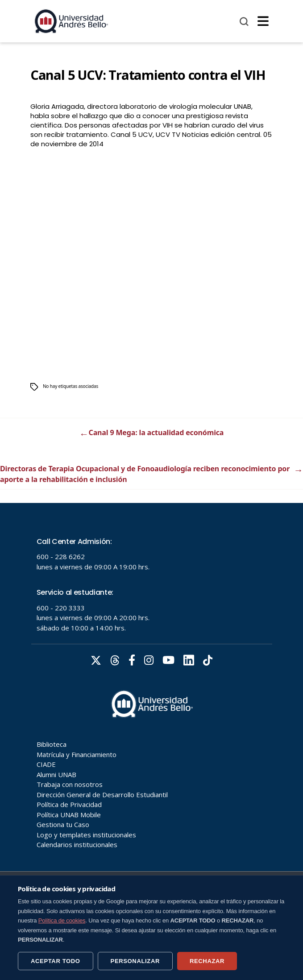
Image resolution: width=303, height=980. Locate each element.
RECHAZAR (207, 961)
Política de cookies (62, 920)
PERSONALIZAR (135, 961)
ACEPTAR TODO (56, 961)
